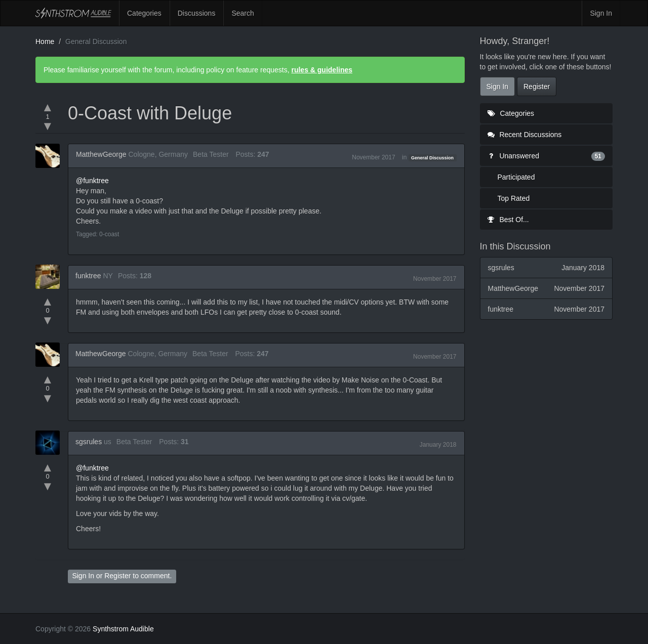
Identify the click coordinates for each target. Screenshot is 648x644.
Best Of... (508, 220)
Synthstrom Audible (73, 13)
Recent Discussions (525, 135)
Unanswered (546, 156)
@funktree (92, 181)
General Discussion (432, 158)
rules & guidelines (322, 70)
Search (242, 13)
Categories (144, 13)
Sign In (601, 13)
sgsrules (89, 442)
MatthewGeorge (101, 154)
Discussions (197, 13)
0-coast (109, 234)
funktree (88, 276)
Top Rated (514, 198)
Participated (516, 177)
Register (117, 576)
